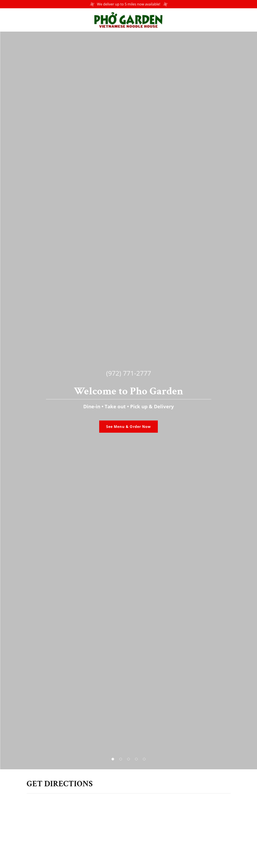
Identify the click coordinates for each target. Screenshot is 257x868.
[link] (128, 20)
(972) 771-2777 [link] (129, 373)
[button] (113, 759)
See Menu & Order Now (128, 427)
